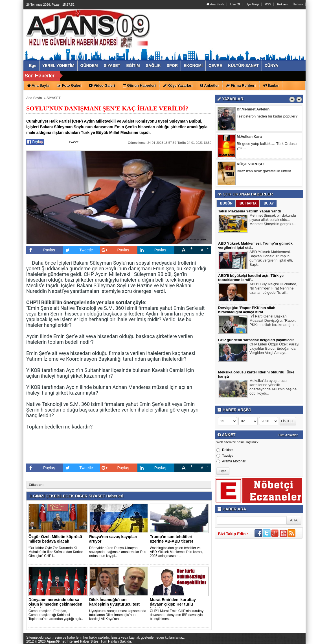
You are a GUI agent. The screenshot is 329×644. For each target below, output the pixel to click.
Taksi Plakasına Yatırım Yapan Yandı (249, 211)
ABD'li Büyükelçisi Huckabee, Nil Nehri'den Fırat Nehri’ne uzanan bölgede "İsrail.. (273, 289)
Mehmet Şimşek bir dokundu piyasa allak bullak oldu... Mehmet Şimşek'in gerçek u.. (273, 220)
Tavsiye (225, 456)
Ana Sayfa (215, 4)
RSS (268, 4)
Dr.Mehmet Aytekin (253, 110)
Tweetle (78, 250)
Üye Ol (235, 4)
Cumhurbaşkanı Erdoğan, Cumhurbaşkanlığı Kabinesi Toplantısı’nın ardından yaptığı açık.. (56, 615)
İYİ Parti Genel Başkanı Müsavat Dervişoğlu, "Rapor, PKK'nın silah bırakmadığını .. (274, 321)
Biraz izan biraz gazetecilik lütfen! (264, 172)
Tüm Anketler (288, 435)
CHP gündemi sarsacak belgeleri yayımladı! (256, 340)
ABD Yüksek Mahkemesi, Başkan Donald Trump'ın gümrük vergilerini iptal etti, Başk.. (271, 259)
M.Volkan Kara (249, 137)
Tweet (74, 142)
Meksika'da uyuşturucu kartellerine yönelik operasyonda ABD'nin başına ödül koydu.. (273, 388)
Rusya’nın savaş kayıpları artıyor (113, 539)
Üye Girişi (252, 4)
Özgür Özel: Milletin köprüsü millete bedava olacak (55, 539)
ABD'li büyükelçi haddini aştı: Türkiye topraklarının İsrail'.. (251, 278)
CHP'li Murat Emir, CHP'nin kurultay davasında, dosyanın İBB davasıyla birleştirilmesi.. (177, 615)
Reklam (282, 4)
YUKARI (300, 636)
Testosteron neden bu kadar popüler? (267, 117)
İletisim (298, 4)
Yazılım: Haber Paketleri (272, 639)
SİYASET (54, 98)
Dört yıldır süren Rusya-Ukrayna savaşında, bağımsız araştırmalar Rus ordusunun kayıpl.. (118, 552)
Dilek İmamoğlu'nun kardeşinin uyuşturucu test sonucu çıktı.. (114, 604)
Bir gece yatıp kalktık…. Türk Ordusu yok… (267, 147)
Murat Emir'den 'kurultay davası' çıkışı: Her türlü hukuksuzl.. (173, 604)
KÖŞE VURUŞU (250, 165)
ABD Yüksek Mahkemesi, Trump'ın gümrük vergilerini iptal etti (150, 76)
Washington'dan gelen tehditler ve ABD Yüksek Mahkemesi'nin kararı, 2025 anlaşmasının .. (176, 552)
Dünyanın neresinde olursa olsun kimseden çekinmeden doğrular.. (55, 604)
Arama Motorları (231, 461)
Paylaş (41, 250)
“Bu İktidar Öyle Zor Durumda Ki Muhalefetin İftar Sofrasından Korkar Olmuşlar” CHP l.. (56, 552)
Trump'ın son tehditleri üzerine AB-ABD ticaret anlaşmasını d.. (172, 541)
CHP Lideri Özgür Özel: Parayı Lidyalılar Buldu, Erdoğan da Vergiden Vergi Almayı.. (274, 349)
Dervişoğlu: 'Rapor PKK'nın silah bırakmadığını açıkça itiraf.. (247, 310)
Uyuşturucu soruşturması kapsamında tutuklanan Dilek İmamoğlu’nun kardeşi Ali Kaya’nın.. (118, 615)
